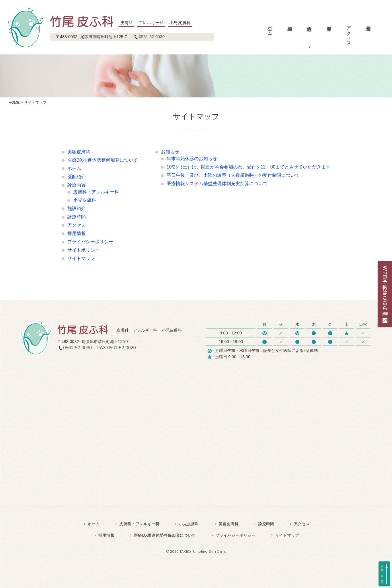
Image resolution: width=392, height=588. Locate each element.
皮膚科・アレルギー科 (96, 192)
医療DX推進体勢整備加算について (103, 160)
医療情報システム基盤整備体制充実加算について (217, 184)
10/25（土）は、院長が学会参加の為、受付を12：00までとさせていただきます (249, 167)
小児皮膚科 (85, 200)
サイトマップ (81, 258)
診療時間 (329, 24)
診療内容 (309, 24)
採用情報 (368, 24)
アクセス (349, 33)
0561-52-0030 (152, 37)
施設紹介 (77, 208)
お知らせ (170, 152)
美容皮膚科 (79, 152)
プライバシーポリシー (90, 242)
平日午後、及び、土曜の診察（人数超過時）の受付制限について (233, 175)
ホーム (270, 28)
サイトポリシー (83, 250)
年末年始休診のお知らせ (192, 159)
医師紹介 (289, 24)
